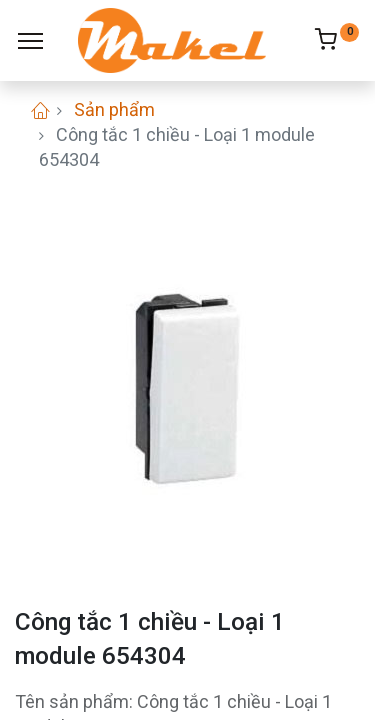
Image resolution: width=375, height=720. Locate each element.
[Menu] (30, 41)
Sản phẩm (114, 109)
